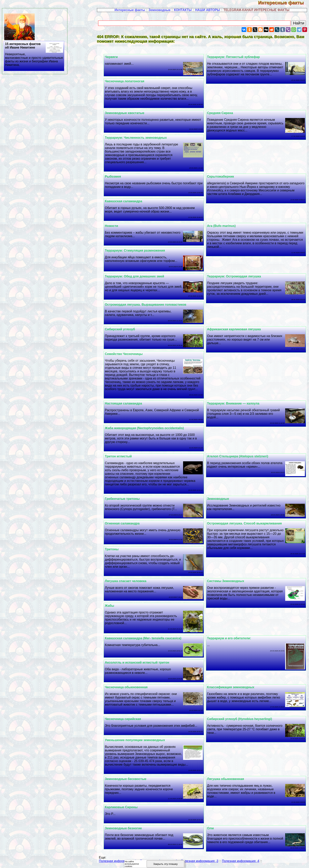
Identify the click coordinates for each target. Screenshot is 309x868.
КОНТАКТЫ (183, 10)
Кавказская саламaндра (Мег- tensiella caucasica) (147, 638)
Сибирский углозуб (124, 329)
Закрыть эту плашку (166, 864)
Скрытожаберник (223, 177)
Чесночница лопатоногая (129, 81)
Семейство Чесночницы (128, 354)
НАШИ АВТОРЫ (208, 10)
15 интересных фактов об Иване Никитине (34, 54)
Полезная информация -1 (118, 861)
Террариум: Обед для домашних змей (139, 276)
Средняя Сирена (222, 113)
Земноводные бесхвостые (130, 779)
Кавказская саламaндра (128, 201)
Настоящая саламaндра (128, 403)
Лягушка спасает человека (130, 581)
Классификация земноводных (233, 687)
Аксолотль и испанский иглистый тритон (141, 662)
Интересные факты (284, 3)
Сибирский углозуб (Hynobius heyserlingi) (242, 719)
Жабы (114, 606)
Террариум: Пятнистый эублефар (235, 57)
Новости (116, 226)
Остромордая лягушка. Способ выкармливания (246, 523)
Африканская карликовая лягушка (236, 329)
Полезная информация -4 (241, 861)
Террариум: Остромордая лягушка (236, 276)
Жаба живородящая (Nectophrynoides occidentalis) (148, 428)
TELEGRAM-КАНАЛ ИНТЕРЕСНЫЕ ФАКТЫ (256, 10)
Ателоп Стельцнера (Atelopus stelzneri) (240, 456)
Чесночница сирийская (127, 719)
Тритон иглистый (122, 456)
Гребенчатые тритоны (126, 499)
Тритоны (116, 549)
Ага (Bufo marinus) (223, 226)
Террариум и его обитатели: (231, 638)
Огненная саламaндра (126, 523)
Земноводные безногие (128, 828)
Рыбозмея (117, 177)
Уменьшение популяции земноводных (139, 740)
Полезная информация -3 (200, 861)
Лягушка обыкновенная (228, 779)
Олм (212, 828)
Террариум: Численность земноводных (140, 138)
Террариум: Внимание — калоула (235, 403)
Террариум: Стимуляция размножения (139, 250)
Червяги (115, 57)
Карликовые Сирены (125, 807)
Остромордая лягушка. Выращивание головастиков (150, 305)
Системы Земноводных (228, 581)
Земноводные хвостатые (129, 113)
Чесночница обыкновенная (130, 687)
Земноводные (159, 10)
